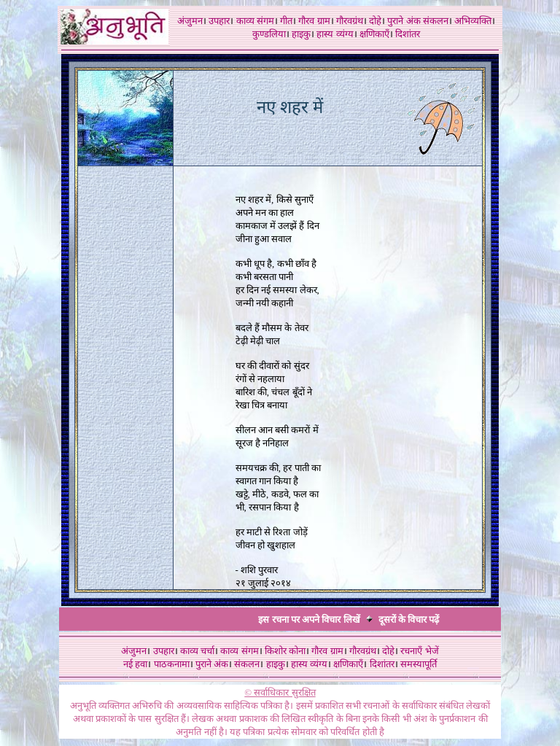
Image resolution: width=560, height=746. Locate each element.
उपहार (219, 21)
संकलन (436, 21)
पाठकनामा (172, 664)
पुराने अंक (404, 21)
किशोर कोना (285, 651)
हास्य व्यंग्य (335, 34)
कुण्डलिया (269, 34)
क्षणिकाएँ (374, 34)
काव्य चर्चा (197, 651)
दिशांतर (408, 34)
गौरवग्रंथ (350, 21)
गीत (286, 21)
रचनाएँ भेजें (419, 651)
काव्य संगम (255, 21)
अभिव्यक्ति (473, 21)
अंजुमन (190, 21)
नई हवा (135, 664)
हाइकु (301, 34)
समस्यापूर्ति (419, 664)
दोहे (375, 21)
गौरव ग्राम (314, 21)
